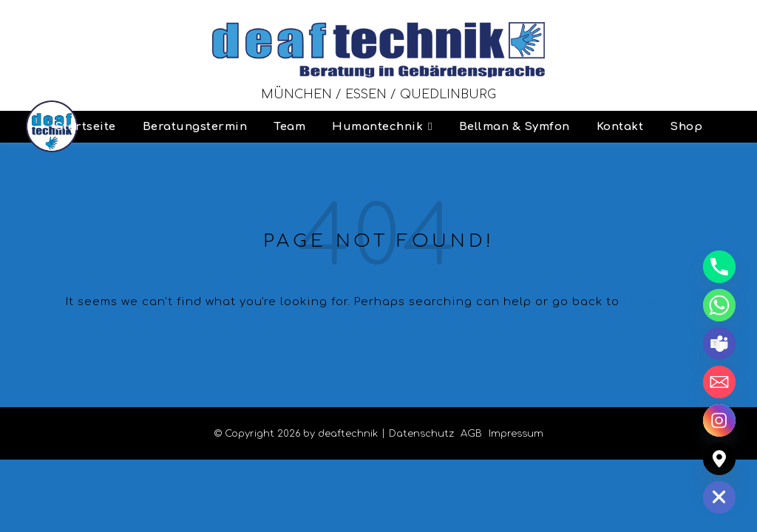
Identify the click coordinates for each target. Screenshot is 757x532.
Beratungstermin (195, 127)
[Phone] (719, 267)
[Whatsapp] (719, 305)
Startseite (85, 127)
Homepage (657, 302)
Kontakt (620, 127)
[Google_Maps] (719, 459)
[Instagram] (719, 420)
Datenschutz (421, 434)
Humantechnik (377, 127)
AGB (471, 434)
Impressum (516, 434)
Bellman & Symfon (515, 127)
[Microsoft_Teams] (719, 344)
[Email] (719, 382)
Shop (686, 127)
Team (289, 127)
